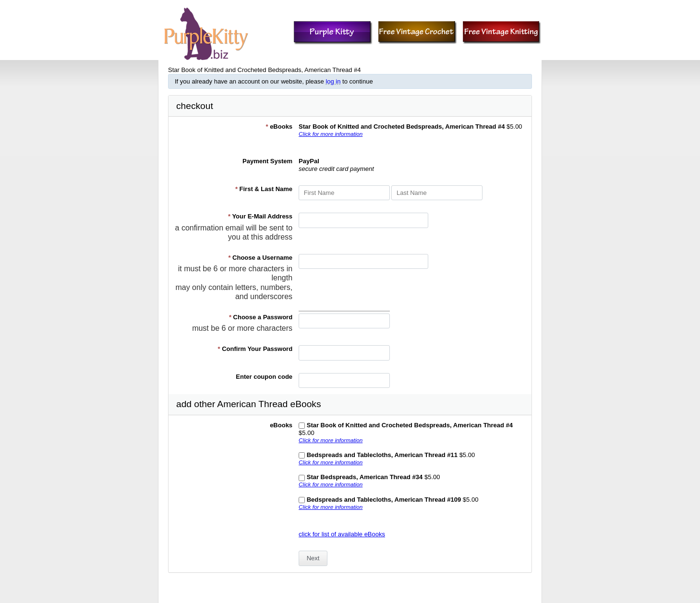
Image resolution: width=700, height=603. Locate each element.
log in (333, 81)
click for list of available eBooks (342, 534)
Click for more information (331, 134)
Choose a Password (261, 317)
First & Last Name (264, 189)
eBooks (279, 127)
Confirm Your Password (255, 349)
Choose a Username (260, 258)
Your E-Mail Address (260, 216)
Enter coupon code (264, 377)
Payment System (267, 161)
